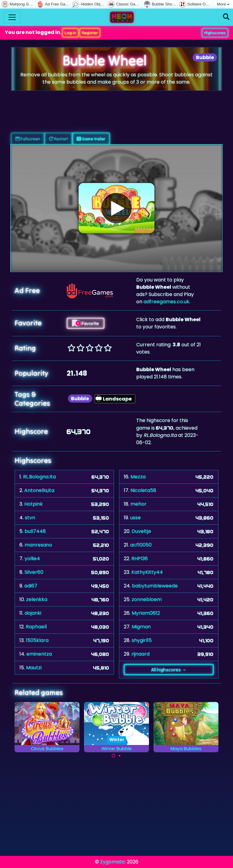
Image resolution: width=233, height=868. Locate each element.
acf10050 (141, 545)
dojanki (33, 613)
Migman (141, 627)
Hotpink (34, 504)
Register (90, 33)
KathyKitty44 (147, 572)
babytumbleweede (155, 586)
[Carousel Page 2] (120, 756)
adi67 (31, 586)
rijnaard (140, 654)
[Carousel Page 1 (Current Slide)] (113, 756)
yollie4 (32, 559)
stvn (30, 518)
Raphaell (36, 627)
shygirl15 (142, 640)
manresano (38, 545)
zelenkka (37, 599)
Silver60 (34, 572)
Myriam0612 (146, 613)
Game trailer (91, 139)
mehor (138, 504)
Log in (70, 33)
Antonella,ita (39, 490)
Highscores (215, 33)
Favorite (86, 323)
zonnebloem (147, 599)
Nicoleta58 (143, 490)
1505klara (37, 640)
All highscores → (169, 670)
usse (135, 518)
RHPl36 (140, 559)
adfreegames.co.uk (166, 302)
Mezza (138, 477)
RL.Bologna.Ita (39, 477)
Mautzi (34, 668)
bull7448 (35, 531)
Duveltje (141, 531)
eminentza (39, 654)
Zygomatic (113, 862)
